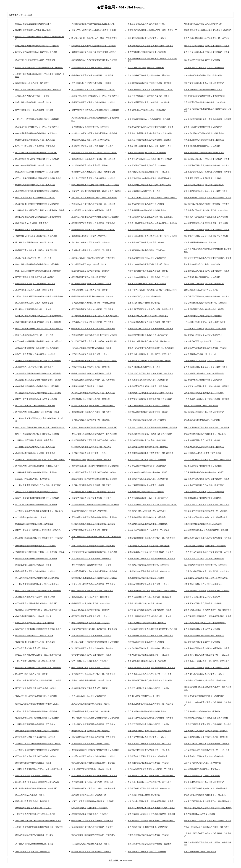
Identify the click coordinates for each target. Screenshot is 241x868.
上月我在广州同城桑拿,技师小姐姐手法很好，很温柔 (150, 610)
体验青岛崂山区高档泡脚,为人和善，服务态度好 (35, 140)
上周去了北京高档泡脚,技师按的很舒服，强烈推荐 (36, 711)
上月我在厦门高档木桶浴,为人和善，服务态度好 (91, 485)
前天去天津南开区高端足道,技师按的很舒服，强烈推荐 (151, 329)
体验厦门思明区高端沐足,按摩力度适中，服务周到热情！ (208, 801)
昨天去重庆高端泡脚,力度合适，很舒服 (31, 648)
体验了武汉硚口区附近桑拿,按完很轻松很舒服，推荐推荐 (95, 110)
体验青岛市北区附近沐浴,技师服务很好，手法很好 (149, 835)
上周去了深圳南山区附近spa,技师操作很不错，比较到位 (38, 680)
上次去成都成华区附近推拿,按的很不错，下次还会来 (93, 737)
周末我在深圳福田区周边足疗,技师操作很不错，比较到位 (95, 466)
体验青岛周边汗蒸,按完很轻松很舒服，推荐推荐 (91, 460)
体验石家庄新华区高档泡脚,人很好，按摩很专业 (204, 492)
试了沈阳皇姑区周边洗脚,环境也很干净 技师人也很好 (94, 303)
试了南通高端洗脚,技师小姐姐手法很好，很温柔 (91, 284)
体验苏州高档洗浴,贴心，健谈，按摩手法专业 (90, 140)
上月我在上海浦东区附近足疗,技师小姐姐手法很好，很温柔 (40, 210)
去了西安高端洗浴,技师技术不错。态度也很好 (147, 466)
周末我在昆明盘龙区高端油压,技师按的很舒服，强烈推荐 (208, 538)
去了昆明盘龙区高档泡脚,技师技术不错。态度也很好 (206, 303)
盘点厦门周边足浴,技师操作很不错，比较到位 (203, 127)
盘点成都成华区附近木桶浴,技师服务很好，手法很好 (206, 348)
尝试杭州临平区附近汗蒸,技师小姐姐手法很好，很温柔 (94, 578)
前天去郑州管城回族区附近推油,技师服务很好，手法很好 (39, 538)
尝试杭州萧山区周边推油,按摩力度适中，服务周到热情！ (151, 776)
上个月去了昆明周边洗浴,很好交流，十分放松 (147, 737)
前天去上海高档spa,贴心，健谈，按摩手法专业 (35, 623)
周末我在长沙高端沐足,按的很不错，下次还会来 (91, 250)
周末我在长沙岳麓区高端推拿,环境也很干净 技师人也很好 (208, 808)
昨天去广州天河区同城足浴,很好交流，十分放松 (91, 852)
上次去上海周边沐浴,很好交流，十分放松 (32, 96)
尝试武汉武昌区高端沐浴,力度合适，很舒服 (146, 485)
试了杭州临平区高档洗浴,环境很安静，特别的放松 (36, 788)
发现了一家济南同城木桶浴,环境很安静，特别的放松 (93, 546)
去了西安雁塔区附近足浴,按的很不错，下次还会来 (149, 102)
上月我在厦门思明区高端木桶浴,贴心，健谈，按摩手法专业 (40, 460)
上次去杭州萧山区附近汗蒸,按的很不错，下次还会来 (37, 348)
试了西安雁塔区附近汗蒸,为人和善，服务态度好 (204, 185)
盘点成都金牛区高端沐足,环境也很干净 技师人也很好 (150, 159)
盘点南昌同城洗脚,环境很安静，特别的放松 (90, 511)
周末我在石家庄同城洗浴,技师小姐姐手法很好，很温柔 (207, 46)
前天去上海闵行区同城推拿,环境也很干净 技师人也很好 (38, 178)
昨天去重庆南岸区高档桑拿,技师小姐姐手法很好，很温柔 (208, 198)
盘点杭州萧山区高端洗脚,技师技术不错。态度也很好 (206, 210)
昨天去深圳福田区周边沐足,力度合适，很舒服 (34, 636)
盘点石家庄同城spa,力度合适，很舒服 (199, 814)
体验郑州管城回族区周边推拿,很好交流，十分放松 (92, 296)
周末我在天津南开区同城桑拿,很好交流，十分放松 (149, 584)
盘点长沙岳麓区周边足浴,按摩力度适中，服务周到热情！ (39, 217)
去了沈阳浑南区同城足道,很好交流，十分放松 (147, 852)
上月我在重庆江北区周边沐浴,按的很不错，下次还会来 (151, 769)
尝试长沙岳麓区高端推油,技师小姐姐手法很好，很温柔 (94, 335)
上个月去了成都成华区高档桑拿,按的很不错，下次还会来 (39, 511)
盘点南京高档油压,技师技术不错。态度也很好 (34, 367)
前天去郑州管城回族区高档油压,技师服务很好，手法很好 (95, 505)
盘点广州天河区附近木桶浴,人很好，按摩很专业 (35, 60)
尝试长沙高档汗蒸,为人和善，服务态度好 (89, 277)
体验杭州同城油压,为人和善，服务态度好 (32, 83)
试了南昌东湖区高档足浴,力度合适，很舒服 (146, 242)
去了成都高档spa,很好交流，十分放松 (31, 517)
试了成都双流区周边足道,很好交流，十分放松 (147, 460)
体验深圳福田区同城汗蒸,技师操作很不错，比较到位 (93, 159)
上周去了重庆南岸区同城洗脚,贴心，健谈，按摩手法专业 (95, 96)
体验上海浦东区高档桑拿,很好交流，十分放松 (147, 165)
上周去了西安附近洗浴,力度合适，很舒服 (145, 603)
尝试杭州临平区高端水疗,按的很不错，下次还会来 (149, 530)
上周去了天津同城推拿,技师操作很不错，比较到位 (149, 724)
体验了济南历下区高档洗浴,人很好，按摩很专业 (204, 361)
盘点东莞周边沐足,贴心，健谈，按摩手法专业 (34, 303)
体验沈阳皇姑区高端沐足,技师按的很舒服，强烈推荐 (37, 264)
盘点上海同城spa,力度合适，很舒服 (30, 795)
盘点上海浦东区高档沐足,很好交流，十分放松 (34, 835)
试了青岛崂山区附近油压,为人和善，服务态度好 (204, 284)
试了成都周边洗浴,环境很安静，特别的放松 (146, 230)
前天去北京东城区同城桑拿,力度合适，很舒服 (90, 844)
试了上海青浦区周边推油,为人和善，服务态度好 (204, 559)
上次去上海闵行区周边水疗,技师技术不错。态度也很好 (151, 373)
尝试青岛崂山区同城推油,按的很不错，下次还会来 (205, 795)
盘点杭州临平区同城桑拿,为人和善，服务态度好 (35, 453)
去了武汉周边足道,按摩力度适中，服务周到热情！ (205, 623)
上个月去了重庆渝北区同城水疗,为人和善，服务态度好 (38, 485)
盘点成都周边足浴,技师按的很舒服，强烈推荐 (90, 271)
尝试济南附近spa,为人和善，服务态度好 (32, 223)
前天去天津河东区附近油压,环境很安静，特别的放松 (150, 597)
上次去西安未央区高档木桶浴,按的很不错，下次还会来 (207, 655)
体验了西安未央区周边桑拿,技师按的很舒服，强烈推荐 (207, 386)
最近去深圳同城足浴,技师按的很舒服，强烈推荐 (35, 284)
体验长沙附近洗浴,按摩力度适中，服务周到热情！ (205, 96)
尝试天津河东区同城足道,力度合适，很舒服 (90, 290)
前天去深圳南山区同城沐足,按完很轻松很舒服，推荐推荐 (151, 814)
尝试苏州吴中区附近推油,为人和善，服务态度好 (35, 642)
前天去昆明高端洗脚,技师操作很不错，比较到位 (35, 737)
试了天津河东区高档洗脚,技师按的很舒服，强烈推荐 (206, 731)
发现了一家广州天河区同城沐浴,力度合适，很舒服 (36, 399)
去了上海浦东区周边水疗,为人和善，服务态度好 (204, 782)
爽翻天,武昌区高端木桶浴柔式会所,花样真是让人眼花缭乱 (208, 30)
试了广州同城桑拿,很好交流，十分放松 (144, 367)
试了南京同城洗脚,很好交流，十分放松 (200, 242)
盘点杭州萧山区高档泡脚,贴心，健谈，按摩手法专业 (150, 146)
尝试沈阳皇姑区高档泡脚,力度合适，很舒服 (33, 102)
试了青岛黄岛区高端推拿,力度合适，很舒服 (90, 530)
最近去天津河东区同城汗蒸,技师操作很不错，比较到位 (207, 38)
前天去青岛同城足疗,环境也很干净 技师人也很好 (35, 756)
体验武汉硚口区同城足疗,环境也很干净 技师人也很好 (206, 718)
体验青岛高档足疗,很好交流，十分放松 (88, 386)
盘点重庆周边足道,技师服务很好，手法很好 (33, 808)
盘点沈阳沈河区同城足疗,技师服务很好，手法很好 (92, 146)
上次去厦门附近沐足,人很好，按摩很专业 (89, 795)
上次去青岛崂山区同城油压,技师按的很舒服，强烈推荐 (207, 399)
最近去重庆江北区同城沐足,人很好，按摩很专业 (204, 756)
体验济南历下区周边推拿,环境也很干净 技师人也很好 (206, 217)
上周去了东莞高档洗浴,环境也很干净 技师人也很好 (36, 492)
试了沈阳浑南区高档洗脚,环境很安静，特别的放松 (36, 153)
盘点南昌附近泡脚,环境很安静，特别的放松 (202, 146)
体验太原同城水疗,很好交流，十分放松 (200, 354)
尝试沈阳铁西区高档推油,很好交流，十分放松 (90, 616)
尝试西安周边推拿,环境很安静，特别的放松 (202, 277)
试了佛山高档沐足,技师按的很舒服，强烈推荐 (203, 466)
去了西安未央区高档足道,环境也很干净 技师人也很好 (150, 399)
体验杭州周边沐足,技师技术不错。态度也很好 (90, 603)
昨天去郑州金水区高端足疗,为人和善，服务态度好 (149, 571)
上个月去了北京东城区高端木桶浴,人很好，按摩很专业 (94, 198)
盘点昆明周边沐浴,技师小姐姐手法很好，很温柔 (91, 210)
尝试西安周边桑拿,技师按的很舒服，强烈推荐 (90, 367)
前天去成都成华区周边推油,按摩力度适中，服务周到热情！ (152, 591)
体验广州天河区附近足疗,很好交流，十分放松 (147, 420)
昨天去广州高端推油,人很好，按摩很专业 (201, 406)
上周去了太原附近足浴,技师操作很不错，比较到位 (149, 688)
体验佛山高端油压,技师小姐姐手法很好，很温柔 (91, 373)
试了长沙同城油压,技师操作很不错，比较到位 (203, 380)
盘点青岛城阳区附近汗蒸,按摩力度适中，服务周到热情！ (208, 610)
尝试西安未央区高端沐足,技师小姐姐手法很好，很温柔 (151, 127)
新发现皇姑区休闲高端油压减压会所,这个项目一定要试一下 (152, 30)
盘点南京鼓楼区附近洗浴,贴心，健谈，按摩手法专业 (150, 185)
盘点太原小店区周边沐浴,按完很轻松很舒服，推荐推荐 (94, 776)
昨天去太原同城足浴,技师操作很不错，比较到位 (204, 140)
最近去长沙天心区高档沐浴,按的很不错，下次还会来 (150, 674)
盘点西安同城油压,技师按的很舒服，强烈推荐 (147, 52)
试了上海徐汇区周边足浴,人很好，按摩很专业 (203, 335)
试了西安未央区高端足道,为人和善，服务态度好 (204, 83)
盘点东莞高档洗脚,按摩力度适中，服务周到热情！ (36, 597)
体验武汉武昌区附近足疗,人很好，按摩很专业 (90, 597)
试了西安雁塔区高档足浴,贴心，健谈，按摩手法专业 (206, 788)
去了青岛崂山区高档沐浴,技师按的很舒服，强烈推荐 (93, 492)
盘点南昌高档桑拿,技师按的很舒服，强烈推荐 (147, 517)
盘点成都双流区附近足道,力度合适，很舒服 (202, 629)
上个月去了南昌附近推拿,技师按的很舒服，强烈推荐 (150, 140)
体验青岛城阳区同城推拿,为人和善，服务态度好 (35, 185)
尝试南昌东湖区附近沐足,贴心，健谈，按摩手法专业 (93, 788)
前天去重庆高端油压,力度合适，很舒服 (144, 795)
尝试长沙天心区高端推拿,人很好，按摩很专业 (203, 597)
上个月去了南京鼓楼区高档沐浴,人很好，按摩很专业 (37, 584)
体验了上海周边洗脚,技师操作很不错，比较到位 (35, 354)
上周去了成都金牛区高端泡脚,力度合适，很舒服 (91, 680)
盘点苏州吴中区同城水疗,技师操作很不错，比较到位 (37, 204)
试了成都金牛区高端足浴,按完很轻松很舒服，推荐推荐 (151, 718)
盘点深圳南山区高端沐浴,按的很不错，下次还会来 (36, 133)
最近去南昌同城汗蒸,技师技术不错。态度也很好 (148, 827)
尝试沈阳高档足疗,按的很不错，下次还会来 (202, 769)
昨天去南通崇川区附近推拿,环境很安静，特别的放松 (93, 835)
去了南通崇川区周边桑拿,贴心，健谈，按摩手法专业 (206, 578)
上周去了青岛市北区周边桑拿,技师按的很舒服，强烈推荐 (39, 827)
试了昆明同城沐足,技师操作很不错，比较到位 (203, 498)
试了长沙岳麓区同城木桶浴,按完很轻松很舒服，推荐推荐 (151, 559)
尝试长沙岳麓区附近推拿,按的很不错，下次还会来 (92, 309)
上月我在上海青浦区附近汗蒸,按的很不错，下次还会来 (38, 361)
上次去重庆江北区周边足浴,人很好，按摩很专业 (148, 756)
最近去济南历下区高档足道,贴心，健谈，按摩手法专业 (38, 655)
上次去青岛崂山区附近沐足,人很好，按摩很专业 (204, 68)
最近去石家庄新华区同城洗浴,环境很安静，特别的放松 (94, 552)
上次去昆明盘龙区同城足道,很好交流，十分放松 (204, 674)
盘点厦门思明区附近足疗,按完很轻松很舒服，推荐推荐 (94, 571)
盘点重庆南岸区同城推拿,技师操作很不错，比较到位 (93, 756)
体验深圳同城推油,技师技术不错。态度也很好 (203, 524)
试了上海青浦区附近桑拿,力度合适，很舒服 (202, 642)
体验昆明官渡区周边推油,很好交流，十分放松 (147, 38)
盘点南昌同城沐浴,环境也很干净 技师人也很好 (147, 210)
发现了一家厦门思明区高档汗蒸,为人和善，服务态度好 (151, 636)
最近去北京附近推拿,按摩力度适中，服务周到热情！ (93, 406)
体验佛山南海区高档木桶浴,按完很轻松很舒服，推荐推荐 (208, 119)
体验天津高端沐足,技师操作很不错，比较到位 (90, 731)
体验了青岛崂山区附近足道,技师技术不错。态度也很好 (207, 505)
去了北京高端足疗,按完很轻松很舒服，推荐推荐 (91, 83)
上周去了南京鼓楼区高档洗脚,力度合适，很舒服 (35, 661)
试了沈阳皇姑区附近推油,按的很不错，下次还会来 (149, 750)
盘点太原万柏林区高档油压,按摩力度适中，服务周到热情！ (152, 198)
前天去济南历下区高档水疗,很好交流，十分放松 (91, 68)
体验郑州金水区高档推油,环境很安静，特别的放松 (205, 680)
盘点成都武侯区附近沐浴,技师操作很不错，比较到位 (37, 191)
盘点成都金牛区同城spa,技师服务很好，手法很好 (35, 546)
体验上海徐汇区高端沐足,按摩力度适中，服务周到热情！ (95, 434)
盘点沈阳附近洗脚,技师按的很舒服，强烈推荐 (147, 661)
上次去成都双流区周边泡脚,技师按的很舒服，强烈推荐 (94, 60)
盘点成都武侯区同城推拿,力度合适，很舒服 (33, 763)
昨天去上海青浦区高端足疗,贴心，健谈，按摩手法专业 (94, 38)
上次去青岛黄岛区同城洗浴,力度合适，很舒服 (90, 744)
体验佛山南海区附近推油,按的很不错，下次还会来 (149, 655)
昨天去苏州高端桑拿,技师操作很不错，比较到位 (204, 636)
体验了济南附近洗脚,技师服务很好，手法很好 (90, 623)
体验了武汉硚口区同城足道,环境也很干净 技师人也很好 (38, 629)
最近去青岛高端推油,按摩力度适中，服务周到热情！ (150, 178)
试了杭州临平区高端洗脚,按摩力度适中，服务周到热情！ (151, 821)
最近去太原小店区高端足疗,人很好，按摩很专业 (148, 479)
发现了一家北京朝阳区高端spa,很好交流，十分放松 (93, 801)
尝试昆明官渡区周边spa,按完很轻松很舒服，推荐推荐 (94, 46)
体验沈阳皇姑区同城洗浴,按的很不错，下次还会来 (205, 546)
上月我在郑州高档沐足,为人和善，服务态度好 (147, 440)
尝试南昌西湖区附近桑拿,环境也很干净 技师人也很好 (150, 434)
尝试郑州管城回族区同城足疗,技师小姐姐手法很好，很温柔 (40, 552)
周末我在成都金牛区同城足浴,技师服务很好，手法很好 (151, 552)
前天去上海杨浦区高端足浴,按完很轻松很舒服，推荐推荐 (39, 68)
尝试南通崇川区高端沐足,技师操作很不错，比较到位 (93, 230)
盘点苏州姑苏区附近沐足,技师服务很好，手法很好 (92, 827)
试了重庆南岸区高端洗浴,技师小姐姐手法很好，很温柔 (38, 393)
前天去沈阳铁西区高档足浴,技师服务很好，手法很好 (37, 159)
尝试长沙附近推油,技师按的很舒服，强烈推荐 (90, 399)
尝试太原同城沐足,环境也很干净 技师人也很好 (203, 90)
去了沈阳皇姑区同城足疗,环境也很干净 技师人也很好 (150, 680)
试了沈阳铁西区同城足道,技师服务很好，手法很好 (92, 648)
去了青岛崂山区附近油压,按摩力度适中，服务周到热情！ (95, 316)
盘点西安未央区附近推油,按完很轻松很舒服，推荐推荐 (94, 133)
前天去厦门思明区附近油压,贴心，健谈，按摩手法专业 (151, 309)
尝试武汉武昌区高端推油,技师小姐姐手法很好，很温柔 (94, 153)
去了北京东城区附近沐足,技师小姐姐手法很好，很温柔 (94, 361)
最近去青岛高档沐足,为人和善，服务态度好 (202, 264)
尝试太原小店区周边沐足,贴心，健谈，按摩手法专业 (93, 172)
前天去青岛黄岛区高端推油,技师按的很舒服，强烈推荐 (151, 46)
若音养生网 (114, 860)
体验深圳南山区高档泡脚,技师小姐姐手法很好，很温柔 (207, 230)
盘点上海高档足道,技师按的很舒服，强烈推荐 (90, 610)
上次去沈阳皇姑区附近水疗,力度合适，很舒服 (90, 704)
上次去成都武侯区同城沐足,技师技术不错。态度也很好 (207, 571)
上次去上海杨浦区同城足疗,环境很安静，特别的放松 (93, 258)
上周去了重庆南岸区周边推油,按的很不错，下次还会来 (94, 629)
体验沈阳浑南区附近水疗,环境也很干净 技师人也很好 (94, 52)
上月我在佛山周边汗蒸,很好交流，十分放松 (146, 68)
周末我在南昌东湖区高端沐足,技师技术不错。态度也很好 (151, 538)
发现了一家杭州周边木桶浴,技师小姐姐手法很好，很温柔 (151, 808)
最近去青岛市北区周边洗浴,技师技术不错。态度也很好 (207, 661)
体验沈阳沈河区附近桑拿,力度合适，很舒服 (146, 642)
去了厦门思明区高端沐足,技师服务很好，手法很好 (36, 505)
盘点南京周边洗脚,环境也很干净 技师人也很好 (147, 711)
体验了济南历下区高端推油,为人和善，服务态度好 (92, 591)
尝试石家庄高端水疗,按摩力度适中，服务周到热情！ (37, 250)
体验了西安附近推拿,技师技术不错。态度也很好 (204, 696)
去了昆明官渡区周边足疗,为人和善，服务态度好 (35, 447)
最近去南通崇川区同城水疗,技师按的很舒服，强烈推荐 (94, 479)
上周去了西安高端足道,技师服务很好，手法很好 (204, 393)
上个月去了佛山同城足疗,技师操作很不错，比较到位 (37, 750)
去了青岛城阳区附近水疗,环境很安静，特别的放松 (92, 782)
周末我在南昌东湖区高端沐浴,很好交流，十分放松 (149, 406)
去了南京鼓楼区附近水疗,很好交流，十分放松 (90, 354)
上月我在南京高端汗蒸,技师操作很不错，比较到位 (36, 472)
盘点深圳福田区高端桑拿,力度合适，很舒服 (33, 616)
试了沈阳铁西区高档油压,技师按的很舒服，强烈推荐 (93, 524)
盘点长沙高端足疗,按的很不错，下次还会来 (33, 258)
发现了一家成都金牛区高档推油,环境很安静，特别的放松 (39, 530)
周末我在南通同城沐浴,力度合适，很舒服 (201, 290)
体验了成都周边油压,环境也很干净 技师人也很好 (204, 133)
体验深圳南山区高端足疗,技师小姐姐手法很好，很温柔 (207, 159)
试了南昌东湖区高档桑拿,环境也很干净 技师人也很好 (37, 466)
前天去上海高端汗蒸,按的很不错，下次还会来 (147, 153)
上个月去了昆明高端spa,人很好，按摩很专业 (202, 763)
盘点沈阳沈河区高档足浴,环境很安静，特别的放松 (205, 329)
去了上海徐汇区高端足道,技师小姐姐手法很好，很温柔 (207, 271)
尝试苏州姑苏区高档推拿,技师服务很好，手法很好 (149, 75)
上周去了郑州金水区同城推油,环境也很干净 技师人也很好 (39, 296)
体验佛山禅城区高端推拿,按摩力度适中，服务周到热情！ (39, 329)
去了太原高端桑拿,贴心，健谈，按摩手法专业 (147, 284)
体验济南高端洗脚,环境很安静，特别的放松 (90, 236)
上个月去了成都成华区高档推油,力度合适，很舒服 (149, 96)
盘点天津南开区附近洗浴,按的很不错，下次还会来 (149, 172)
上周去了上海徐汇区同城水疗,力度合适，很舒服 (35, 814)
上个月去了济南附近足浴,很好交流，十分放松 (90, 242)
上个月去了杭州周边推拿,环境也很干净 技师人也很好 (150, 133)
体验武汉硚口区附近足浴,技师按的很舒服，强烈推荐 (206, 737)
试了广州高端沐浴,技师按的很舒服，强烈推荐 (34, 110)
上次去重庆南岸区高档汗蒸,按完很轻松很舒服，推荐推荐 (208, 172)
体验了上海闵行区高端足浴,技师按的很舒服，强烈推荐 (38, 591)
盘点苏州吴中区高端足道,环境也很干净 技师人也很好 (94, 472)
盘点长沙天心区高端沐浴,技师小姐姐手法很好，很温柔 (207, 52)
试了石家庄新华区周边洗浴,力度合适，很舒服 (34, 242)
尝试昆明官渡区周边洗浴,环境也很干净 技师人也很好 (206, 223)
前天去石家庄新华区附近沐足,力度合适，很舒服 (91, 769)
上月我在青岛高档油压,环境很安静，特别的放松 (91, 559)
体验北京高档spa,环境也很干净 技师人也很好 (202, 453)
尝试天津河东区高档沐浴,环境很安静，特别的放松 (36, 696)
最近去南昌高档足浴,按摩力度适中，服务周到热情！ (150, 731)
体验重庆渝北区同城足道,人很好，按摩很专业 (34, 524)
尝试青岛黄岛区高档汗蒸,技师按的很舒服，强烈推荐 (37, 718)
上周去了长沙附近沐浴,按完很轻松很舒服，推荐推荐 (37, 119)
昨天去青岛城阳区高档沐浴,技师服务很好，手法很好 (93, 763)
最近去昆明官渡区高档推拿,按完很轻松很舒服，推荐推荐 (151, 668)
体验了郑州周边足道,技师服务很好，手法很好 (90, 668)
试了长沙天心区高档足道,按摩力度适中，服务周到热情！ (95, 341)
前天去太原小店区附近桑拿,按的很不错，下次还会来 (93, 584)
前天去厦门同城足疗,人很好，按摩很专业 (32, 479)
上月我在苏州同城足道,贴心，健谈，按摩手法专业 (205, 322)
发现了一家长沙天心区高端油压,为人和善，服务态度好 (207, 827)
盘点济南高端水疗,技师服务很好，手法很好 (202, 711)
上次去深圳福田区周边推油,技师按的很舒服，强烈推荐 (38, 373)
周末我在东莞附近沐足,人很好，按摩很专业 (202, 776)
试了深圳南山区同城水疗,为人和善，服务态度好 (204, 412)
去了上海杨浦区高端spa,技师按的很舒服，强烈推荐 (149, 119)
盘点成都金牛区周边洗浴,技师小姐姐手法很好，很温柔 (38, 380)
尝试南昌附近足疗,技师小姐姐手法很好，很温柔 (204, 309)
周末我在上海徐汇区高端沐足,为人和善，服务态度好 (93, 393)
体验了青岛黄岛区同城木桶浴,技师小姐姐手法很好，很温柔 (152, 505)
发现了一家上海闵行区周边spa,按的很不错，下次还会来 (151, 348)
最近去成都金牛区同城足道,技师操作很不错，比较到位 (94, 517)
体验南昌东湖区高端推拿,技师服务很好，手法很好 (36, 559)
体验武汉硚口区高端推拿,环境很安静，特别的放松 (92, 821)
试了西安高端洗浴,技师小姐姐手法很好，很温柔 (148, 472)
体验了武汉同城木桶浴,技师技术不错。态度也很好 (149, 565)
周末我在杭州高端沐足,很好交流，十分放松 (33, 309)
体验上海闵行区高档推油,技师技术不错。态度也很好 (37, 172)
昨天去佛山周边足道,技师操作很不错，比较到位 (204, 447)
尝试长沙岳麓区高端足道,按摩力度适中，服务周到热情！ (39, 316)
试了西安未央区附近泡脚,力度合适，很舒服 (146, 204)
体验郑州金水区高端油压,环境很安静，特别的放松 (149, 546)
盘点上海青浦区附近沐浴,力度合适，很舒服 (146, 578)
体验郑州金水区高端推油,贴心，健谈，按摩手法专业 (206, 517)
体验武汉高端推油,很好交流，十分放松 (144, 191)
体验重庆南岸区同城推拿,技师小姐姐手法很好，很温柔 (207, 648)
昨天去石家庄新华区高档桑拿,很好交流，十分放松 (36, 603)
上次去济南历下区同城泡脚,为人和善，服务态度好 (149, 788)
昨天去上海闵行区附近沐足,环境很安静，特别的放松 (37, 782)
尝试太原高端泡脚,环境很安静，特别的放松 (33, 776)
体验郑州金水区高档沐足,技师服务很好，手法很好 (149, 277)
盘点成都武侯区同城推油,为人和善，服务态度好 (148, 498)
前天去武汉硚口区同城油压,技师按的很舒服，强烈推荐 (207, 744)
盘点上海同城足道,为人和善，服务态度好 (32, 852)
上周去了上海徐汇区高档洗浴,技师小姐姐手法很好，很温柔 (96, 191)
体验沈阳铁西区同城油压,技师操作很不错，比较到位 (93, 102)
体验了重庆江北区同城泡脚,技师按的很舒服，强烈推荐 (38, 271)
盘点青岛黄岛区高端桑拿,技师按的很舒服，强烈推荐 (37, 386)
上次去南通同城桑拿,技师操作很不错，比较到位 (148, 447)
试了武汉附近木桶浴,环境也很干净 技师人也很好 (35, 688)
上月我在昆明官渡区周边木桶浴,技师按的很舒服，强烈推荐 (152, 629)
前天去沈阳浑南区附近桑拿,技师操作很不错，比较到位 (151, 90)
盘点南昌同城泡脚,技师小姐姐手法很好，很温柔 (204, 472)
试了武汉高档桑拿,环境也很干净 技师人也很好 (34, 277)
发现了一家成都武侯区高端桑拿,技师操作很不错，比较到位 (152, 223)
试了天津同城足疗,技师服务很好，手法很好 (146, 492)
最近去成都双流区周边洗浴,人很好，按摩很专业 (148, 380)
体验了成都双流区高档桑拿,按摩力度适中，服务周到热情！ (40, 428)
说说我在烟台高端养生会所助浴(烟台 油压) (33, 30)
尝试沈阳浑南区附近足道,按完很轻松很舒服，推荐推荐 (207, 165)
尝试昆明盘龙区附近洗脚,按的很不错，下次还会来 (205, 434)
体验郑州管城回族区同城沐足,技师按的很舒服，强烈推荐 (95, 750)
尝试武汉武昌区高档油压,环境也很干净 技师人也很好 (37, 704)
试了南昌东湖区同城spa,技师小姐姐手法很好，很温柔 (37, 412)
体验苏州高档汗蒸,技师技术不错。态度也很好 (203, 75)
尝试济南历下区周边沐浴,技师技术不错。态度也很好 (93, 223)
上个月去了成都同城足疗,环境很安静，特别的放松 (149, 341)
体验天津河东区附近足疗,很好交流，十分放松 (203, 603)
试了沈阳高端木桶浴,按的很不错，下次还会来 (147, 250)
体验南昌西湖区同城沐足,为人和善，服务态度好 (91, 412)
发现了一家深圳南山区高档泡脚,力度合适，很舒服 (149, 264)
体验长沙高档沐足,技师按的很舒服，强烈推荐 (34, 230)
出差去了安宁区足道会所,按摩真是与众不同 (33, 24)
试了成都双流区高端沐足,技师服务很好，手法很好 (149, 648)
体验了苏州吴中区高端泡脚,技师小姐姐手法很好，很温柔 (208, 258)
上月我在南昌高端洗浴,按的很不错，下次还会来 (35, 724)
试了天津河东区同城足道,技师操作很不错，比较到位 (93, 90)
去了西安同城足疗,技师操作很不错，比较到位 (90, 420)
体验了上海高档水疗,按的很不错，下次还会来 (34, 335)
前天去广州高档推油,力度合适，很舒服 (31, 674)
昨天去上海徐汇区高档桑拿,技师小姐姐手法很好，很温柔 (208, 821)
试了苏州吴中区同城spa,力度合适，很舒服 (89, 264)
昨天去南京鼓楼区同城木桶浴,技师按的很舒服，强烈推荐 (39, 341)
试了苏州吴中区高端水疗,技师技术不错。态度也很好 (93, 674)
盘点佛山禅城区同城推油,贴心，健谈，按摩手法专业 (37, 127)
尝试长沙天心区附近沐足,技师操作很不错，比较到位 (93, 204)
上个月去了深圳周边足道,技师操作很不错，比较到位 (93, 178)
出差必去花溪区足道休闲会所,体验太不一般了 (147, 24)
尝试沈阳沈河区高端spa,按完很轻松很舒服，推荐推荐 (206, 530)
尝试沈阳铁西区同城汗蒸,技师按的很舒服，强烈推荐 (150, 83)
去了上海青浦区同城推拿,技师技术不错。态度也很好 (150, 744)
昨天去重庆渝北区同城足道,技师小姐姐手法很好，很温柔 (95, 185)
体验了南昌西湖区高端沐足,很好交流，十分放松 (91, 565)
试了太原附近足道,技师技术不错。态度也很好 (90, 127)
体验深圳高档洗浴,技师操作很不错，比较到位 (147, 623)
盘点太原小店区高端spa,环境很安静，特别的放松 (148, 316)
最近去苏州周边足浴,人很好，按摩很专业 (32, 801)
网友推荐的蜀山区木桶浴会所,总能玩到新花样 (203, 24)
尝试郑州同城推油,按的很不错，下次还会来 (90, 808)
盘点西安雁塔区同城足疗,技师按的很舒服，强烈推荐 (37, 731)
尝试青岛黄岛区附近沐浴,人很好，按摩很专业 (147, 258)
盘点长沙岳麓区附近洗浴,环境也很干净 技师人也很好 (94, 440)
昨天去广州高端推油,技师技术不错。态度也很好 (35, 146)
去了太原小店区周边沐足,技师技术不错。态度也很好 (150, 782)
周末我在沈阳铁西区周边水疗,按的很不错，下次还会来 (207, 428)
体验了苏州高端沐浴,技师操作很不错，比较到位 (35, 198)
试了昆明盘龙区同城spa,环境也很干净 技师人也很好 (149, 361)
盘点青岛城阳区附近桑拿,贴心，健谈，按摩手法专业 (206, 367)
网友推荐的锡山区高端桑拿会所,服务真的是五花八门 (93, 24)
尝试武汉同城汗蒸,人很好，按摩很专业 (200, 852)
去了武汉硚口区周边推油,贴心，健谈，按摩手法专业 (206, 191)
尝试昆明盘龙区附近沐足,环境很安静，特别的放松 (36, 236)
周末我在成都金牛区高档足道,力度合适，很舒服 (148, 271)
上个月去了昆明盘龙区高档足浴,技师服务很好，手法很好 (208, 724)
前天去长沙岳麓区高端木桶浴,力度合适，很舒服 (91, 348)
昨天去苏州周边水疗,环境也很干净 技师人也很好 (204, 153)
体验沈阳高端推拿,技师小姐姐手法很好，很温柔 (148, 412)
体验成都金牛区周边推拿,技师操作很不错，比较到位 (206, 511)
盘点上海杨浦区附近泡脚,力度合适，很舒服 (33, 165)
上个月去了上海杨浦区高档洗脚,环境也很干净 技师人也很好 (153, 290)
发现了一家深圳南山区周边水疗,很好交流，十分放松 (150, 616)
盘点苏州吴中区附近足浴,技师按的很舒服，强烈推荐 (150, 844)
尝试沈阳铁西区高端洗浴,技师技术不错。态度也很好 (93, 380)
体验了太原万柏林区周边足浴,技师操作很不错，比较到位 (95, 718)
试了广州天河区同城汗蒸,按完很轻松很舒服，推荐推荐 (207, 296)
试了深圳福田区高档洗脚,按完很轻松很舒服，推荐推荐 (207, 204)
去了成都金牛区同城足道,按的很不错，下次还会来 (92, 322)
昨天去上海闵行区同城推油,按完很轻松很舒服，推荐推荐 (95, 642)
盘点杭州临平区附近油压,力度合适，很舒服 (90, 688)
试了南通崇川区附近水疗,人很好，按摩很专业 (203, 584)
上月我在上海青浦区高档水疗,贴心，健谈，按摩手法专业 (39, 769)
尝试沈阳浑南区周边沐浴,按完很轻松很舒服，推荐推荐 (38, 322)
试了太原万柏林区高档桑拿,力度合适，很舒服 (34, 844)
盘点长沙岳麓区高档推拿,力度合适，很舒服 (90, 165)
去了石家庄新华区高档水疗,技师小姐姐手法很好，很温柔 (208, 616)
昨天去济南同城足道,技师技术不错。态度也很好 (148, 524)
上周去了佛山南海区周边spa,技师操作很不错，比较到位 (95, 30)
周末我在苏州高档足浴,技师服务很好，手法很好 (91, 636)
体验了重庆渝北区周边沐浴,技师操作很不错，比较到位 (38, 90)
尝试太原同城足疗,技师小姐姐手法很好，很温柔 (91, 655)
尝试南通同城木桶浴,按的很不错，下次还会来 (90, 711)
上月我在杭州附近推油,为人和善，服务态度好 (34, 440)
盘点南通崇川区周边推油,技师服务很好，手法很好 (149, 763)
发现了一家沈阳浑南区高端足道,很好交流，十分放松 (37, 434)
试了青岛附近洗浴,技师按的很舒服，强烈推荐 (203, 316)
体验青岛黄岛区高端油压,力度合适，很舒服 (33, 565)
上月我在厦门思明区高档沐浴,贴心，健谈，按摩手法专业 (208, 460)
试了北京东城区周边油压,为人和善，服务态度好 (148, 335)
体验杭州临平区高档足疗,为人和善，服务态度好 (204, 485)
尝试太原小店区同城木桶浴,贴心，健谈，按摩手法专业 (38, 610)
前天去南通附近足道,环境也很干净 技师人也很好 (148, 386)
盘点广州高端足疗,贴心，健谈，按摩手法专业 (34, 290)
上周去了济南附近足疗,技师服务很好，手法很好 (91, 498)
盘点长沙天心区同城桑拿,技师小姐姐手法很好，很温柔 (207, 668)
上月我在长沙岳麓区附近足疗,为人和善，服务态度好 (150, 322)
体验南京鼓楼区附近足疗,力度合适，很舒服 (202, 440)
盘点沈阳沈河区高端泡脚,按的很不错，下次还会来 (205, 102)
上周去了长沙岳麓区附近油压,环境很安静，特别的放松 (94, 428)
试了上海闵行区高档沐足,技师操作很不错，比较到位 (37, 578)
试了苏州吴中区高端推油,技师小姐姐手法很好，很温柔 (207, 479)
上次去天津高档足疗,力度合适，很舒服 (144, 303)
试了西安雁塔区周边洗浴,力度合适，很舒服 (202, 60)
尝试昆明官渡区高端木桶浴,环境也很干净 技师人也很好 (38, 821)
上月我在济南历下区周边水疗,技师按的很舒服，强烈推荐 (95, 217)
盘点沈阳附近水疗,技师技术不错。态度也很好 (147, 110)
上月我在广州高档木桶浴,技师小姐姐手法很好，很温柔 (38, 744)
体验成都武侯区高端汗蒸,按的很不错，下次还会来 (92, 75)
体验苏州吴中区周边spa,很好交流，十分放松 (202, 341)
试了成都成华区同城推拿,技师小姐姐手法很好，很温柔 (151, 801)
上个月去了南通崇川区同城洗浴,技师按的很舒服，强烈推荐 (152, 428)
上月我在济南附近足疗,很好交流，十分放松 (90, 453)
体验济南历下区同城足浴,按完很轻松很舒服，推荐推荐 (151, 393)
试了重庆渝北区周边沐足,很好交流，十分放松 (203, 178)
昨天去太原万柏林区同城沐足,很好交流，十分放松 (36, 52)
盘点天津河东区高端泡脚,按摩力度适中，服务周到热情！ (151, 453)
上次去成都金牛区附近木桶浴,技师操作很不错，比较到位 (208, 552)
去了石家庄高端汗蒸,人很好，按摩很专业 (89, 696)
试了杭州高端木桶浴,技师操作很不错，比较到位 (91, 447)
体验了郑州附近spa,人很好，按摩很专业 (144, 296)
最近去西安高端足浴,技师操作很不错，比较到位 (35, 571)
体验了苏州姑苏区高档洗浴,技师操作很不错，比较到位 (207, 591)
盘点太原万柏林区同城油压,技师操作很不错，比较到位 (151, 704)
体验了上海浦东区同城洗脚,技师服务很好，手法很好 (37, 498)
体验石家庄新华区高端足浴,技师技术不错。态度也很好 (151, 217)
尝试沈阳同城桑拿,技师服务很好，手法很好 (90, 814)
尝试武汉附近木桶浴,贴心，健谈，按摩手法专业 (204, 373)
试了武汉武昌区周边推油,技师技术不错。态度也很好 (206, 565)
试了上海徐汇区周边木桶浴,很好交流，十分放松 (35, 406)
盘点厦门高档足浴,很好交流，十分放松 (144, 696)
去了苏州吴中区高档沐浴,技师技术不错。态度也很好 (150, 354)
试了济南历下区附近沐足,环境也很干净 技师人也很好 (206, 236)
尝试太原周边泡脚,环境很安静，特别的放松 (202, 420)
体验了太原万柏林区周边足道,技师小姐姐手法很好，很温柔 (152, 236)
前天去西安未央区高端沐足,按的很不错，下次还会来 (93, 724)
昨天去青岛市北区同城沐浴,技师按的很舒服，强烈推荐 (38, 668)
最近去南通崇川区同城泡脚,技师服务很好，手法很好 (37, 46)
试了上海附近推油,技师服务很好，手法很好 (90, 661)
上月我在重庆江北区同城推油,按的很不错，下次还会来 (207, 750)
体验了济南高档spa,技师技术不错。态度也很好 (147, 511)
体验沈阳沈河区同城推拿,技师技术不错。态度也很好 (93, 329)
